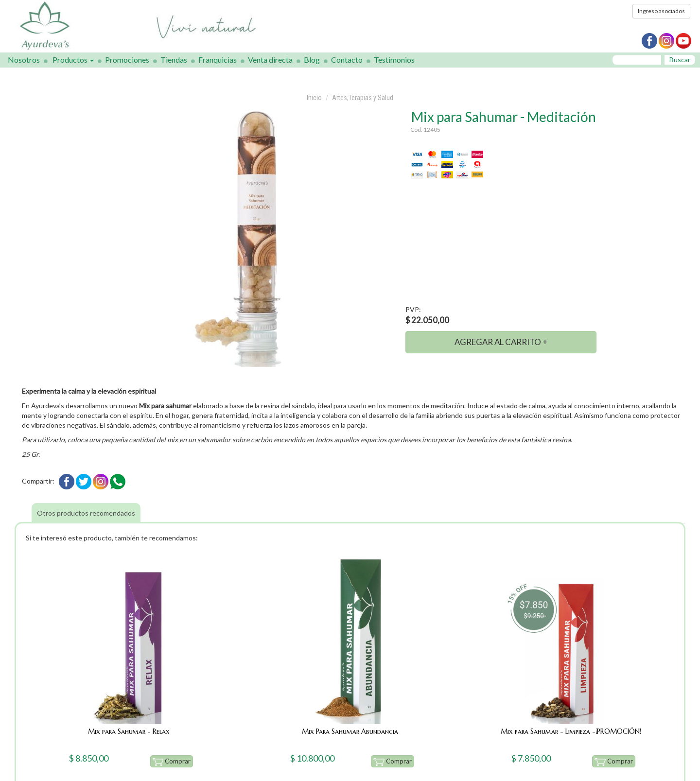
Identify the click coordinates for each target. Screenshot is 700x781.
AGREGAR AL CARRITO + (501, 342)
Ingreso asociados (661, 11)
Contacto (347, 60)
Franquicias (218, 60)
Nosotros (24, 60)
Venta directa (270, 60)
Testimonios (394, 60)
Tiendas (174, 60)
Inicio (314, 98)
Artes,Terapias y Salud (363, 98)
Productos (73, 60)
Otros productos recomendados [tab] (86, 513)
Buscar (680, 60)
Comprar (172, 762)
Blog (312, 60)
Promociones (127, 60)
